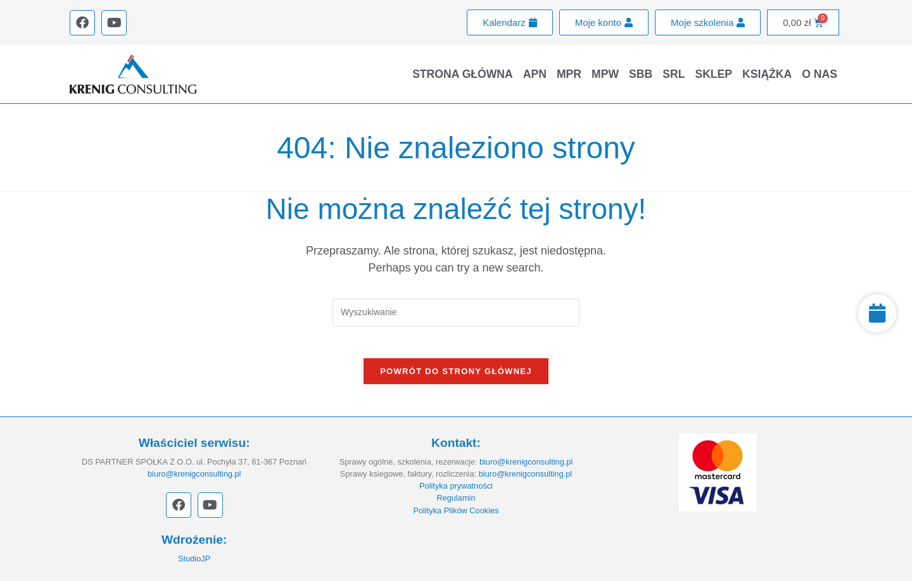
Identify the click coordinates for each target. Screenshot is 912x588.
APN (535, 74)
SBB (641, 74)
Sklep (713, 74)
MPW (605, 74)
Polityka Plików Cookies (456, 517)
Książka (767, 74)
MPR (569, 74)
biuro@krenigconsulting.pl (194, 480)
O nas (820, 74)
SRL (674, 74)
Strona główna (463, 74)
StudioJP (194, 565)
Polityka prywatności (456, 493)
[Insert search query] (456, 312)
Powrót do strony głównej (456, 378)
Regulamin (456, 505)
